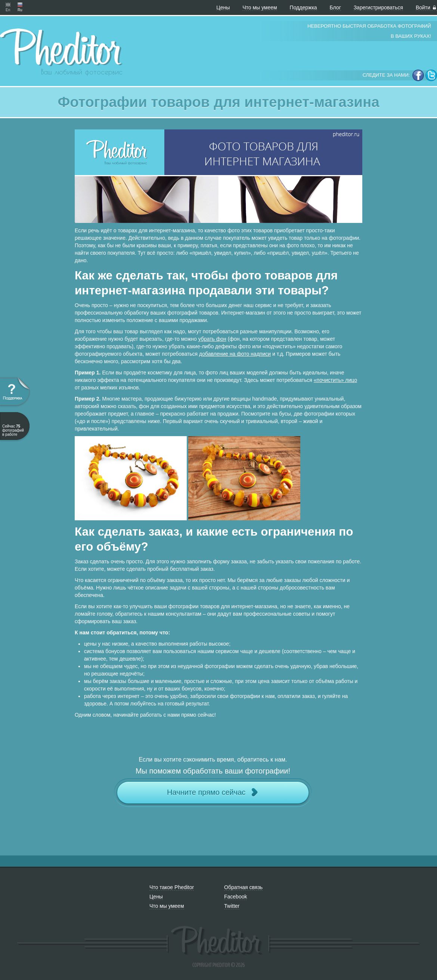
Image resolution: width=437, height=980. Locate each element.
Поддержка (303, 7)
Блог (335, 7)
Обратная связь (243, 887)
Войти (426, 7)
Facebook (235, 897)
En (8, 5)
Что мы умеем (260, 7)
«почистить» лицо (335, 380)
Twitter (232, 906)
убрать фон (212, 339)
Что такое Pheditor (172, 887)
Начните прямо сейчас (213, 792)
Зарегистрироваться (378, 7)
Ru (20, 5)
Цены (223, 7)
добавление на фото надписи (235, 354)
